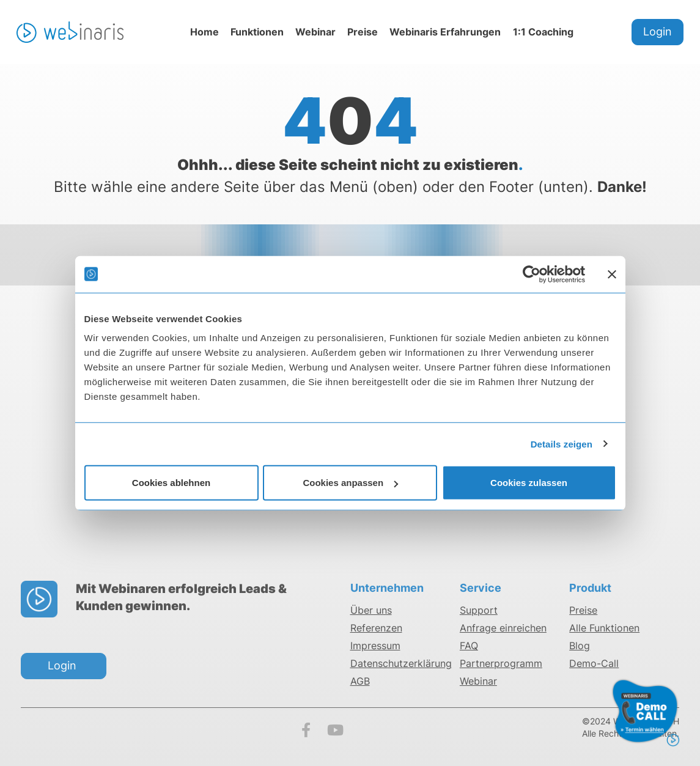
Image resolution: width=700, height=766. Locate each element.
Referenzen (376, 628)
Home (204, 32)
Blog (580, 646)
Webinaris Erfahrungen (445, 32)
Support (479, 610)
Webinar (315, 32)
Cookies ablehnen (171, 483)
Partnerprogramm (501, 663)
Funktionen (257, 32)
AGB (360, 681)
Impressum (375, 646)
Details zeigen (562, 444)
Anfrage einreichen (503, 628)
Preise (363, 32)
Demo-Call (594, 663)
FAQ (469, 646)
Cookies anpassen (350, 483)
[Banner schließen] (612, 274)
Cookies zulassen (529, 483)
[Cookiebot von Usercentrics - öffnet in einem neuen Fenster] (532, 274)
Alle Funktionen (604, 628)
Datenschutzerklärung (401, 663)
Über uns (371, 610)
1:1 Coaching (543, 32)
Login (658, 31)
